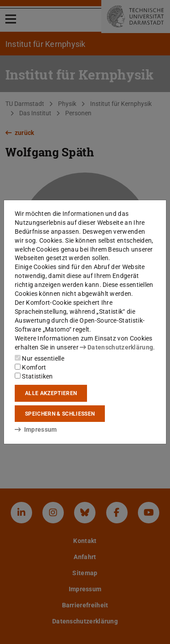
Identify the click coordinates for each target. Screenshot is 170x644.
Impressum (36, 429)
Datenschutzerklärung (116, 347)
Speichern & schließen (60, 414)
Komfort (30, 367)
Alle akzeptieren (51, 393)
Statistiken (34, 376)
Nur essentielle (39, 358)
